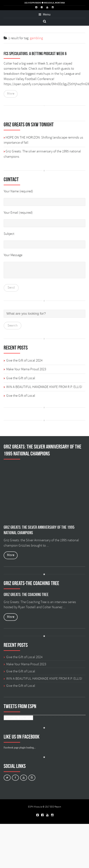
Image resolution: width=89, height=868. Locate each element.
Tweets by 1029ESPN (18, 718)
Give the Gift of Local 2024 (24, 360)
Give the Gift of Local (21, 378)
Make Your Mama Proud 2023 (26, 369)
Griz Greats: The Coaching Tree (26, 595)
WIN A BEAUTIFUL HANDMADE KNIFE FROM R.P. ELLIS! (44, 387)
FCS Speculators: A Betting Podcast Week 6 (35, 54)
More (11, 94)
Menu (45, 15)
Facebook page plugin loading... (20, 748)
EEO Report (55, 807)
